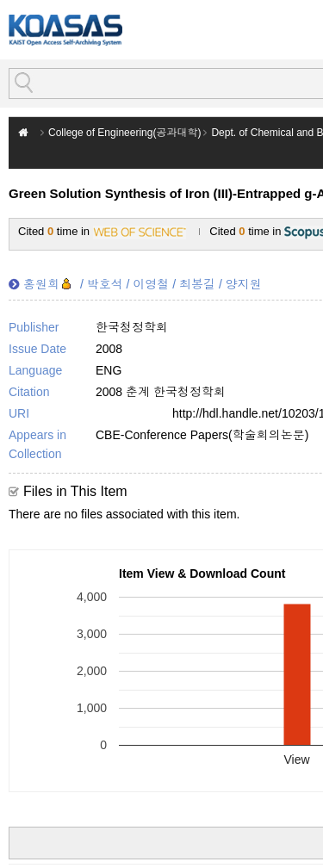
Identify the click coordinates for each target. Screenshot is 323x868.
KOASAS (65, 30)
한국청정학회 (132, 327)
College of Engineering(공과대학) (124, 133)
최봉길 (197, 284)
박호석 (105, 284)
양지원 (244, 284)
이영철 (151, 284)
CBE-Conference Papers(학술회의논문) (202, 435)
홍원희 (41, 284)
